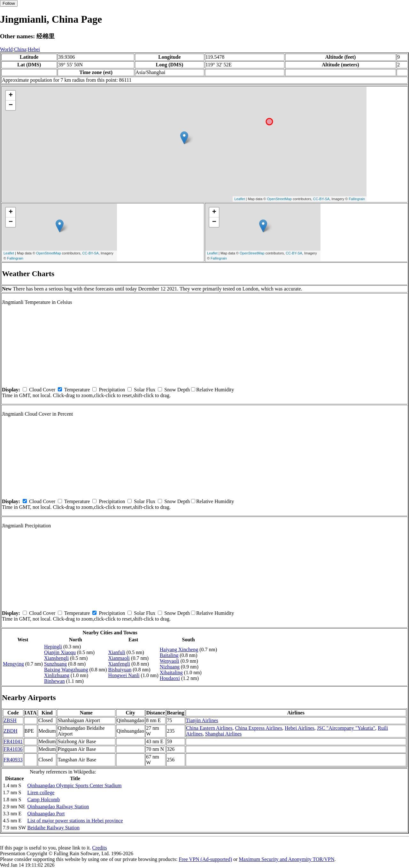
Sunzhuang (55, 664)
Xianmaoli (119, 658)
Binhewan (54, 681)
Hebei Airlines (300, 728)
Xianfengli (119, 664)
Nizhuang (170, 667)
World (6, 49)
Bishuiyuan (120, 670)
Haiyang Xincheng (179, 649)
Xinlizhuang (57, 675)
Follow (9, 3)
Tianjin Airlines (202, 720)
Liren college (41, 793)
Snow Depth (177, 390)
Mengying (13, 664)
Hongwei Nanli (124, 675)
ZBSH (10, 720)
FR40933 (13, 760)
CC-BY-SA (321, 199)
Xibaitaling (171, 672)
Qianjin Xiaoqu (60, 652)
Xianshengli (56, 658)
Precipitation (112, 390)
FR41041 (13, 741)
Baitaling (169, 655)
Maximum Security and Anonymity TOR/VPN (287, 859)
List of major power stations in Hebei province (75, 821)
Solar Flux (145, 390)
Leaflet (239, 199)
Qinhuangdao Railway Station (58, 807)
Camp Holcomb (43, 800)
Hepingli (53, 647)
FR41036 (13, 749)
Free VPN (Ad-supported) (205, 859)
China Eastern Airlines (209, 728)
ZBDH (11, 731)
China (20, 49)
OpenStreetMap (280, 199)
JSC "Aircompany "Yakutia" (346, 728)
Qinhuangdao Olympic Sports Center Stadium (74, 785)
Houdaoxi (170, 678)
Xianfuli (117, 652)
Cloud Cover (42, 390)
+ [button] (11, 95)
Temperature (77, 390)
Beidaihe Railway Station (53, 828)
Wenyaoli (170, 661)
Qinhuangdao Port (46, 814)
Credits (99, 848)
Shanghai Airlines (223, 734)
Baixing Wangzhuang (66, 670)
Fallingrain (357, 199)
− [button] (11, 105)
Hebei (34, 49)
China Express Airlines (259, 728)
